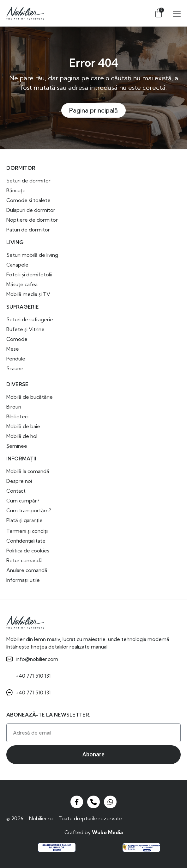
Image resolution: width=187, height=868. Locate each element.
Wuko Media (107, 832)
